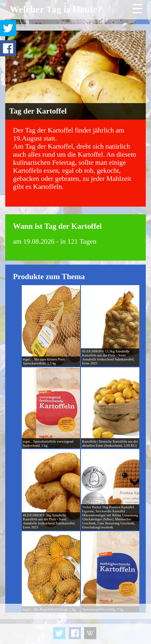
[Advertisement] (75, 624)
